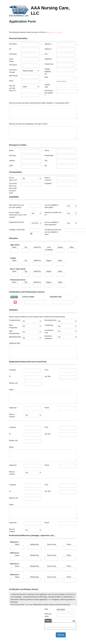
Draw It (48, 621)
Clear (74, 621)
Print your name (48, 615)
